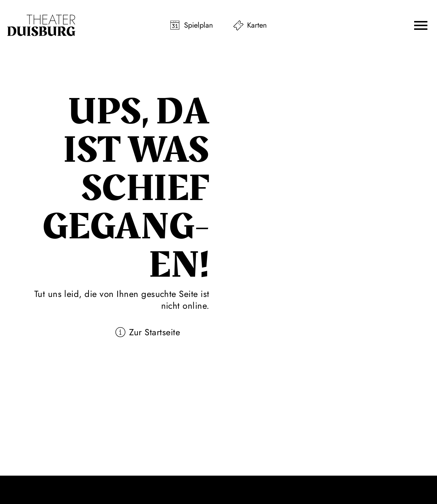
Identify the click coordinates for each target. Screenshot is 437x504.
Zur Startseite (155, 332)
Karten (257, 25)
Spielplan (199, 25)
